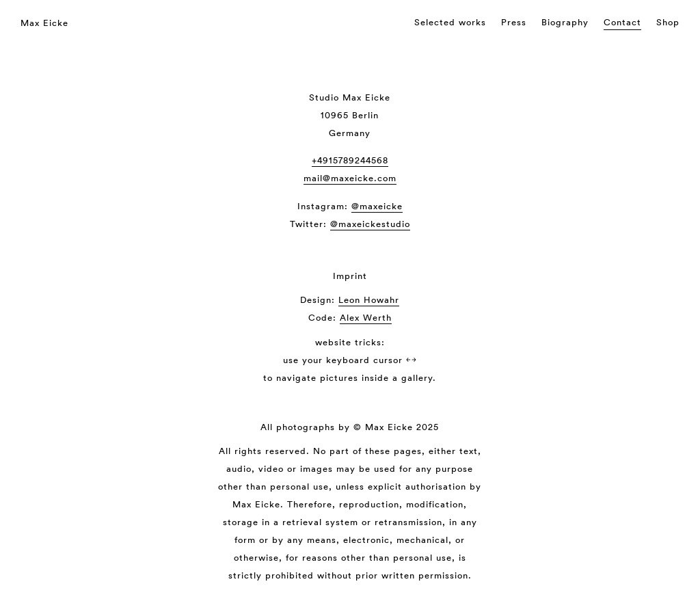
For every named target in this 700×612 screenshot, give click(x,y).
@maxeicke (377, 206)
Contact (622, 22)
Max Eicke (44, 23)
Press (514, 22)
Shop (668, 22)
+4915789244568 (350, 160)
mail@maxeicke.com (350, 178)
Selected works (450, 22)
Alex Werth (366, 318)
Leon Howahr (369, 300)
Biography (565, 22)
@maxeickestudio (370, 224)
